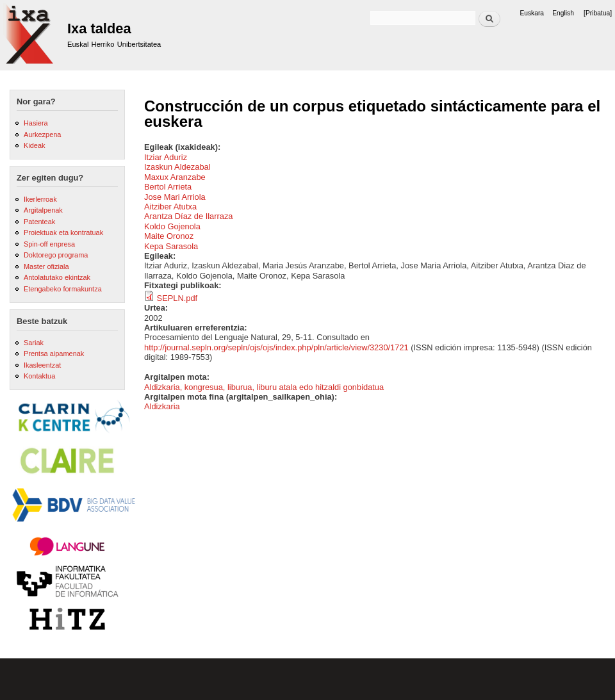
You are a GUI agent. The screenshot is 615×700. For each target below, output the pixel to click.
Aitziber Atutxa (170, 207)
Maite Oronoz (169, 236)
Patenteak (39, 222)
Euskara (532, 13)
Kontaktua (39, 376)
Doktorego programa (56, 255)
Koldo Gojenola (172, 226)
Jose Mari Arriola (175, 197)
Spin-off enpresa (49, 244)
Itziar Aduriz (166, 157)
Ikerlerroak (40, 199)
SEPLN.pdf (177, 298)
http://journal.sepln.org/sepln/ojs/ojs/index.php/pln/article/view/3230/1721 (276, 347)
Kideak (35, 145)
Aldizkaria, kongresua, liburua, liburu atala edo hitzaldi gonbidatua (264, 387)
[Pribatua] (598, 13)
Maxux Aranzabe (175, 177)
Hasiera (36, 123)
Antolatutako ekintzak (57, 277)
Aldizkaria (162, 406)
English (563, 13)
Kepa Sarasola (171, 246)
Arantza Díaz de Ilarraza (189, 216)
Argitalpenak (43, 210)
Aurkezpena (42, 134)
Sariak (34, 343)
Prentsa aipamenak (54, 354)
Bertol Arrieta (168, 187)
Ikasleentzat (42, 365)
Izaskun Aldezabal (177, 167)
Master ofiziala (46, 266)
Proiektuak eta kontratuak (63, 232)
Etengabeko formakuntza (63, 289)
